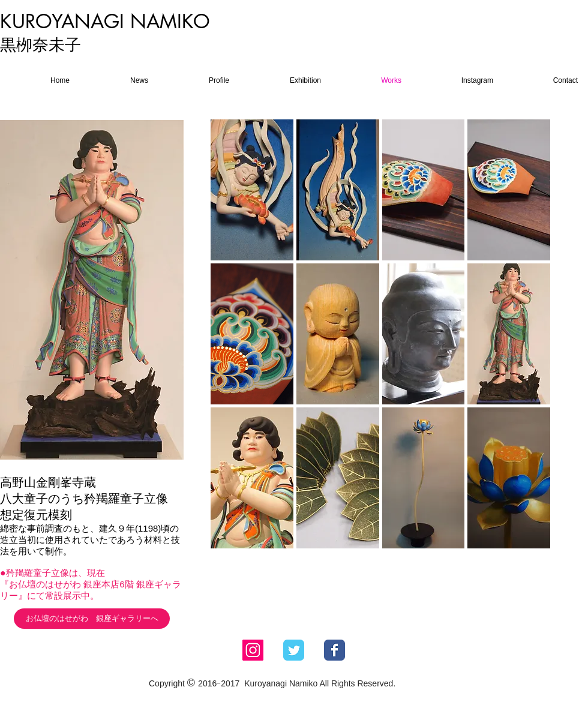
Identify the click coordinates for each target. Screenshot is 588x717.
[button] (252, 190)
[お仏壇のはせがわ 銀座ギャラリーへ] (92, 619)
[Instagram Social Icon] (253, 650)
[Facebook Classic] (334, 650)
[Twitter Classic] (294, 650)
